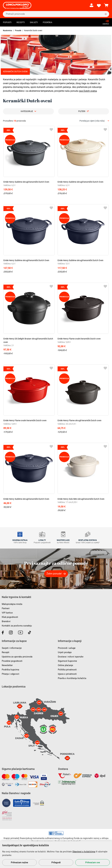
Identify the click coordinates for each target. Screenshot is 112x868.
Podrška (47, 22)
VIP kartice (7, 613)
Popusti (7, 22)
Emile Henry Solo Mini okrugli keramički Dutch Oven (81, 499)
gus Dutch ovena (88, 91)
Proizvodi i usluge (67, 648)
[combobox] (94, 121)
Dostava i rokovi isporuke (71, 657)
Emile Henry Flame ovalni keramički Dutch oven (79, 339)
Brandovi (6, 621)
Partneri (6, 608)
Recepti (21, 22)
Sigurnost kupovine (67, 661)
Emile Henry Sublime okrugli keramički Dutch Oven (26, 182)
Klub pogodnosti (10, 617)
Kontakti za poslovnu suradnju (17, 626)
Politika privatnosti (67, 670)
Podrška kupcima (10, 670)
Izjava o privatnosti (67, 674)
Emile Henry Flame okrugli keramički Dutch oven (79, 420)
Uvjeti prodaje (65, 652)
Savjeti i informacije (12, 648)
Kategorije (27, 111)
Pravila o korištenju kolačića (72, 678)
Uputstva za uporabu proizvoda (17, 657)
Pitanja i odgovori (11, 674)
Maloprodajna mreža (12, 604)
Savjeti (34, 22)
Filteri (82, 111)
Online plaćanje (65, 665)
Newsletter (7, 665)
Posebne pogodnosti (12, 661)
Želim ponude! (54, 574)
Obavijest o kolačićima (84, 852)
